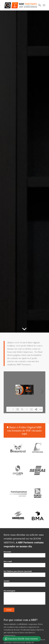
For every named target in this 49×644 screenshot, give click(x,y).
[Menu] (44, 5)
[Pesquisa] (38, 5)
